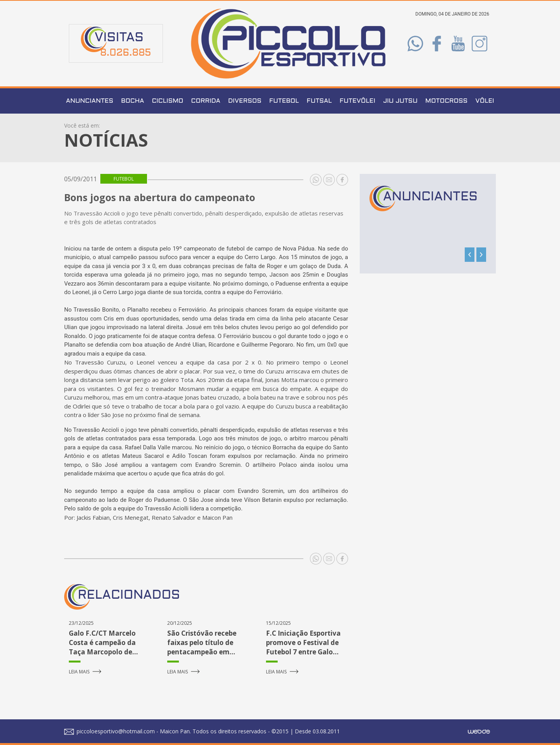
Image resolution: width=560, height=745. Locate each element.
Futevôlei (357, 101)
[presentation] (470, 255)
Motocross (447, 101)
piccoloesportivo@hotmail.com (109, 731)
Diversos (245, 101)
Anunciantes (90, 101)
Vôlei (485, 101)
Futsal (319, 101)
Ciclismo (167, 101)
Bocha (132, 101)
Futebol (284, 101)
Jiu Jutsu (400, 101)
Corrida (206, 101)
